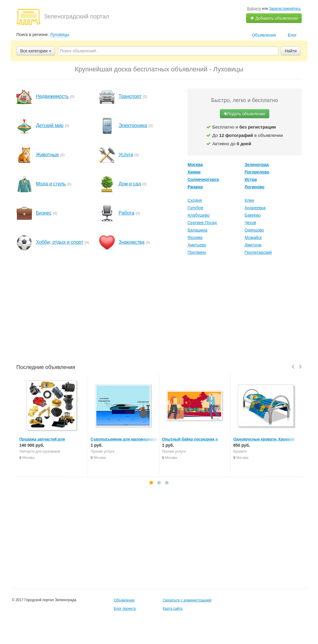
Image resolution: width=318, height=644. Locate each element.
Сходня (195, 200)
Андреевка (255, 208)
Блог (292, 35)
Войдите (254, 9)
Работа (126, 213)
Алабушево (199, 215)
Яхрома (195, 237)
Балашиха (197, 230)
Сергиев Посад (202, 223)
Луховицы (60, 35)
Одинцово (254, 230)
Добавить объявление (274, 18)
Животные (47, 155)
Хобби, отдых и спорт (60, 242)
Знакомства (132, 242)
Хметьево (197, 245)
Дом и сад (130, 184)
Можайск (253, 237)
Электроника (133, 125)
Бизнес (44, 213)
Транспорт (130, 96)
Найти (291, 51)
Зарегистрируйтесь (285, 9)
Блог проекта (125, 609)
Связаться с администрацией (187, 600)
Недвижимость (52, 96)
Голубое (195, 208)
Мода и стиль (51, 184)
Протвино (197, 252)
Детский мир (50, 125)
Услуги (126, 155)
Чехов (250, 223)
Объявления (264, 35)
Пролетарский (258, 252)
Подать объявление (245, 114)
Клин (249, 200)
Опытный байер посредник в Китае (196, 439)
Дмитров (253, 245)
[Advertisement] (159, 310)
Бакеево (253, 215)
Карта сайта (173, 609)
